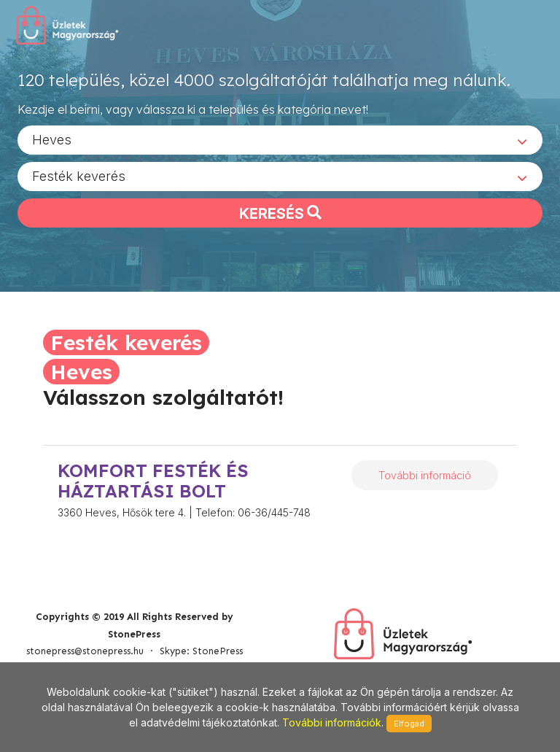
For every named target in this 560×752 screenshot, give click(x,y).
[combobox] (280, 139)
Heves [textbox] (52, 139)
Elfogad (409, 724)
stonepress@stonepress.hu (85, 651)
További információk (332, 722)
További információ (425, 475)
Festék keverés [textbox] (79, 175)
